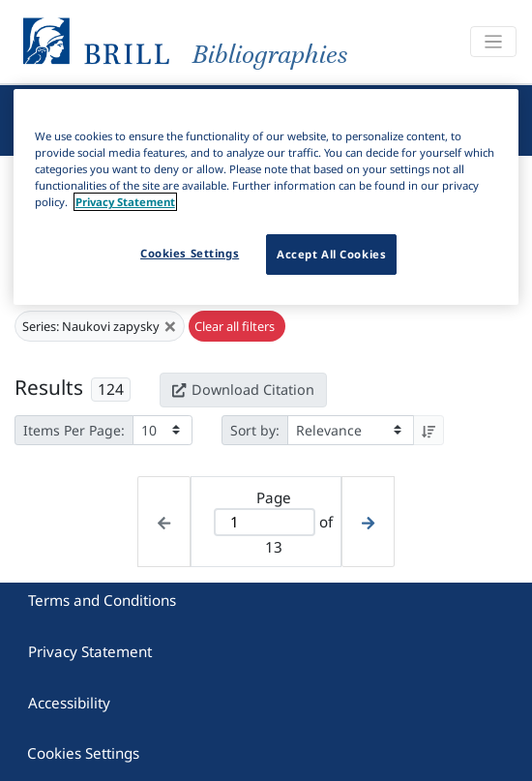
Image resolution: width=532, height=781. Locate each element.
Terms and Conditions (102, 600)
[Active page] (264, 522)
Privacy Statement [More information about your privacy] (125, 202)
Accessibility (69, 703)
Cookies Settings (83, 753)
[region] (266, 197)
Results (49, 387)
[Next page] (368, 521)
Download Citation (243, 390)
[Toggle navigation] (493, 42)
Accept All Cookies (331, 254)
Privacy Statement (90, 651)
